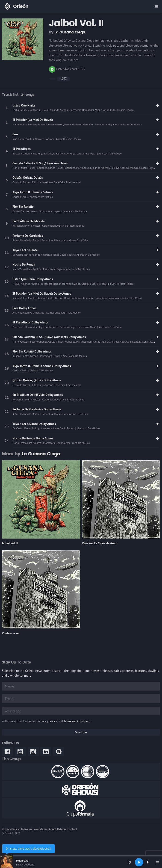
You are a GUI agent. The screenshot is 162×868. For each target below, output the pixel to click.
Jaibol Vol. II (10, 543)
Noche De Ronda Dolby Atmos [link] (33, 438)
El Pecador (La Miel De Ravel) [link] (33, 120)
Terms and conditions (34, 829)
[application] (81, 862)
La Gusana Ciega (70, 32)
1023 (64, 79)
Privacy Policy (10, 829)
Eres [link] (15, 134)
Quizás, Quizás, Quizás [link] (28, 178)
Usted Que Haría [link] (24, 105)
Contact (72, 829)
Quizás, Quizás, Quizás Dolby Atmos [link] (37, 380)
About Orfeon (57, 829)
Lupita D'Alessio (25, 865)
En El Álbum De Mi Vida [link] (29, 221)
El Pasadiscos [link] (22, 149)
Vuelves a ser (11, 633)
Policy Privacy (49, 721)
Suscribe (81, 732)
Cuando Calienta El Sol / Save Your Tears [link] (40, 163)
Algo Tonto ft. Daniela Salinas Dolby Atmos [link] (42, 366)
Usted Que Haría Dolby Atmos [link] (33, 279)
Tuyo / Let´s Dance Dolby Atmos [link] (34, 424)
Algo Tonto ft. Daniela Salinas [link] (33, 192)
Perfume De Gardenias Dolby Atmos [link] (37, 409)
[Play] (139, 862)
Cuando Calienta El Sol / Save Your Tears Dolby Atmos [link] (49, 337)
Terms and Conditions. (77, 721)
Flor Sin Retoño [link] (23, 207)
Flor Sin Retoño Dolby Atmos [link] (32, 351)
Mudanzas (22, 861)
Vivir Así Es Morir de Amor (100, 543)
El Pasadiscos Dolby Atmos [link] (31, 322)
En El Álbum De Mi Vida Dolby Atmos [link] (38, 395)
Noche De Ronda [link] (24, 264)
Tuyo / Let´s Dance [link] (25, 250)
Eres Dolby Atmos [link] (24, 308)
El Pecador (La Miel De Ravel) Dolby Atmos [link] (42, 293)
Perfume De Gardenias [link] (28, 236)
